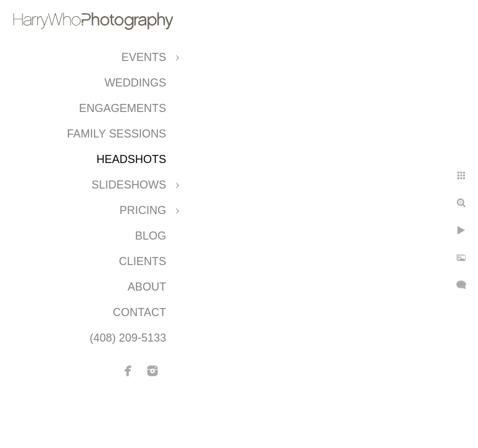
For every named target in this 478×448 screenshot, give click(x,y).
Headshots (131, 159)
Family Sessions (117, 134)
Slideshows (129, 185)
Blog (151, 236)
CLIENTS (143, 261)
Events (144, 57)
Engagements (123, 108)
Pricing (143, 210)
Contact (139, 312)
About (147, 287)
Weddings (135, 83)
